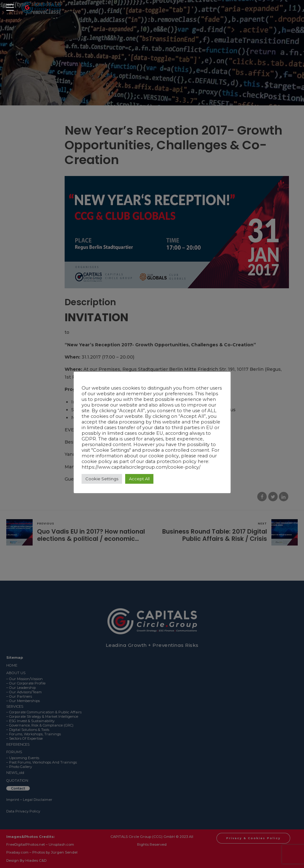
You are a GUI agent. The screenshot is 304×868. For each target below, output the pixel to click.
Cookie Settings (102, 479)
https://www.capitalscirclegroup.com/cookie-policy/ (141, 467)
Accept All (139, 479)
